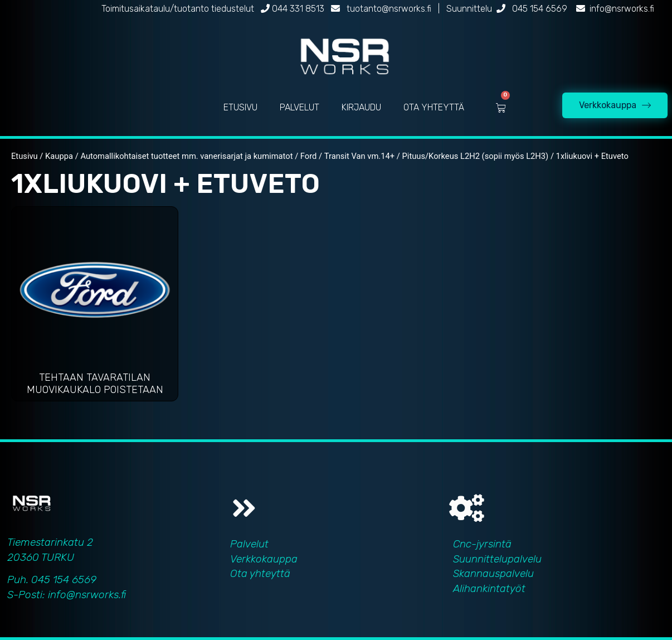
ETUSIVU (240, 107)
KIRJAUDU (361, 107)
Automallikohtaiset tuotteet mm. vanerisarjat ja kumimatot (186, 156)
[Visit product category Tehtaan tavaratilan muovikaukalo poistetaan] (95, 307)
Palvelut (249, 544)
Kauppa (59, 156)
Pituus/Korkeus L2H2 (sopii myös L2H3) (476, 156)
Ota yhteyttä (260, 573)
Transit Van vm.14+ (359, 156)
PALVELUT (300, 107)
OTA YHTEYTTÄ (434, 107)
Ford (309, 156)
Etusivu (25, 156)
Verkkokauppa (264, 559)
